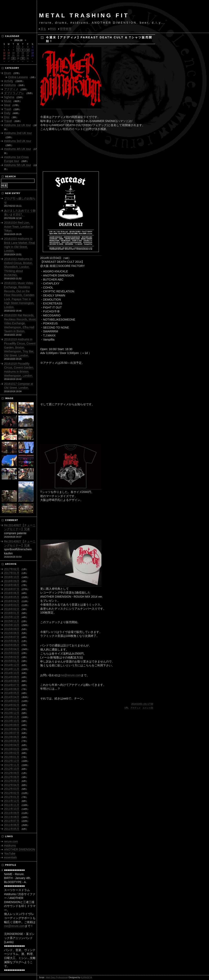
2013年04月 (12, 745)
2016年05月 (12, 597)
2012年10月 (12, 769)
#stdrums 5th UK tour (18, 165)
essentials (10, 857)
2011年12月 (12, 801)
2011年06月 (12, 825)
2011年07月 (12, 821)
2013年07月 (12, 733)
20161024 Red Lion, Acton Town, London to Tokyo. (19, 227)
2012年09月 (12, 773)
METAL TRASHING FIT (84, 15)
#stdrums (10, 85)
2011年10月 (12, 809)
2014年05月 (12, 693)
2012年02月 (12, 793)
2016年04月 (12, 601)
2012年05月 (12, 781)
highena (9, 97)
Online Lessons (18, 77)
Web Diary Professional (57, 977)
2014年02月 (12, 705)
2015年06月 (12, 641)
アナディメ (136, 708)
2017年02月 (12, 569)
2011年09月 (12, 813)
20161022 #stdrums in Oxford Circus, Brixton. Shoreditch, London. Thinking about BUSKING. (18, 267)
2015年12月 (12, 617)
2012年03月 (12, 789)
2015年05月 (12, 645)
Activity (9, 81)
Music (8, 101)
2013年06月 (12, 737)
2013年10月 (12, 721)
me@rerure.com (71, 675)
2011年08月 (12, 817)
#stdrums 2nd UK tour (18, 133)
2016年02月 (12, 609)
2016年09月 (12, 581)
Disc (7, 117)
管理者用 (66, 29)
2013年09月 (12, 725)
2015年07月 (12, 637)
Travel (8, 121)
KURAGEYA (86, 977)
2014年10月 (12, 673)
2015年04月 (12, 649)
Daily (7, 113)
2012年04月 (12, 785)
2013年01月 (12, 757)
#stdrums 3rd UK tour (18, 141)
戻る (43, 29)
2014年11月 (12, 669)
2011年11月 (12, 805)
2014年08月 (12, 681)
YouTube (10, 853)
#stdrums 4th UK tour (18, 149)
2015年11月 (12, 621)
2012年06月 (12, 777)
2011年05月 (12, 829)
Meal (7, 105)
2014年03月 (12, 701)
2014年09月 (12, 677)
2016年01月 (12, 613)
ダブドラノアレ (14, 93)
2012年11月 (12, 765)
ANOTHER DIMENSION (20, 849)
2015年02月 (12, 657)
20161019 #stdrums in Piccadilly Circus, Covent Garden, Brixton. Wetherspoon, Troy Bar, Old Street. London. (20, 347)
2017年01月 (12, 573)
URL (127, 708)
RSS (53, 29)
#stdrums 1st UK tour (18, 125)
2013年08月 (12, 729)
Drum (8, 73)
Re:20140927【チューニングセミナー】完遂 (20, 527)
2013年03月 (12, 749)
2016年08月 (12, 585)
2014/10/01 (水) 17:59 (142, 704)
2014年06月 (12, 689)
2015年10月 (12, 625)
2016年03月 (12, 605)
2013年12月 (12, 713)
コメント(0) (148, 708)
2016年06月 (12, 593)
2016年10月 (12, 577)
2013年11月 (12, 717)
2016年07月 (12, 589)
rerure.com (11, 841)
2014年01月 (12, 709)
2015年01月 (12, 661)
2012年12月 (12, 761)
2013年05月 (12, 741)
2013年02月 (12, 753)
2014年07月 (12, 685)
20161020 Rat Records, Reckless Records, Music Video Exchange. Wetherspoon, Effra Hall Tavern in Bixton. (20, 323)
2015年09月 (12, 629)
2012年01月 (12, 797)
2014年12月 (12, 665)
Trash (8, 109)
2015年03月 (12, 653)
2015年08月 (12, 633)
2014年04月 (12, 697)
